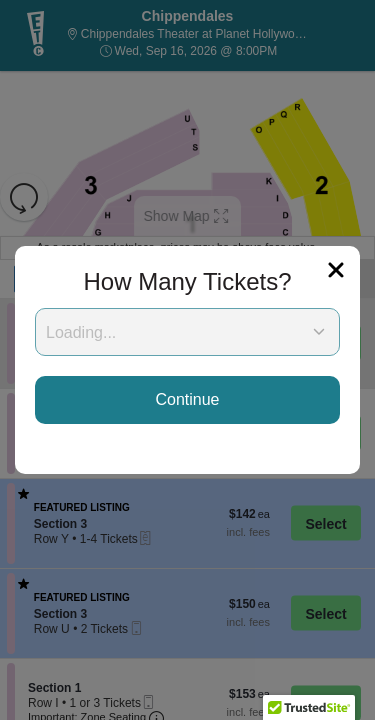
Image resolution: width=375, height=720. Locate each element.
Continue (187, 399)
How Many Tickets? (187, 281)
